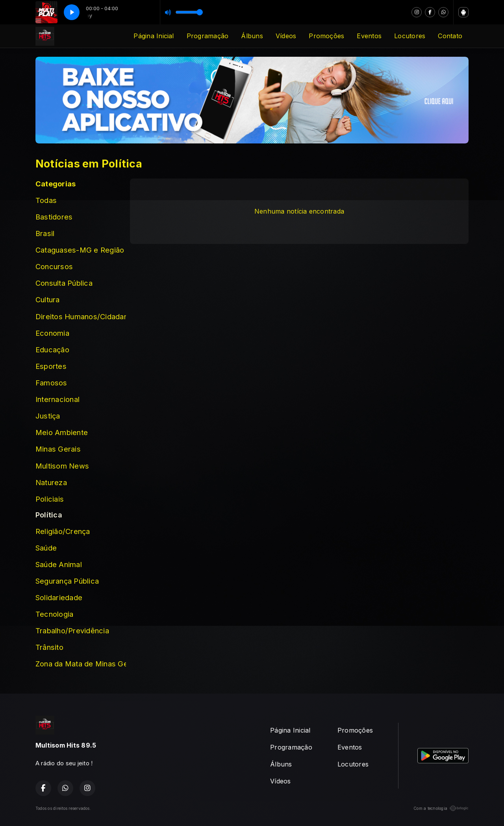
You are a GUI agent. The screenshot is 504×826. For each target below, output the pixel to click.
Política (49, 515)
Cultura (48, 300)
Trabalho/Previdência (72, 631)
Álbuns (252, 36)
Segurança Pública (67, 581)
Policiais (50, 499)
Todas (46, 200)
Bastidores (54, 217)
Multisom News (62, 466)
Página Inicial (154, 36)
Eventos (369, 36)
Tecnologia (54, 614)
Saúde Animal (59, 564)
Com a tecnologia (441, 808)
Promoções (326, 36)
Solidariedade (59, 597)
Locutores (410, 36)
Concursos (54, 266)
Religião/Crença (63, 531)
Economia (52, 333)
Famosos (51, 383)
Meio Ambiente (62, 432)
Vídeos (286, 36)
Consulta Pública (64, 283)
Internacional (57, 399)
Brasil (45, 233)
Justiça (48, 416)
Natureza (51, 482)
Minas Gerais (58, 449)
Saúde (46, 548)
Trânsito (49, 647)
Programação (208, 36)
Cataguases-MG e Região (80, 250)
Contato (450, 36)
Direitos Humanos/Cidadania (81, 316)
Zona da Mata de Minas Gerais (81, 664)
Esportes (51, 366)
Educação (52, 350)
